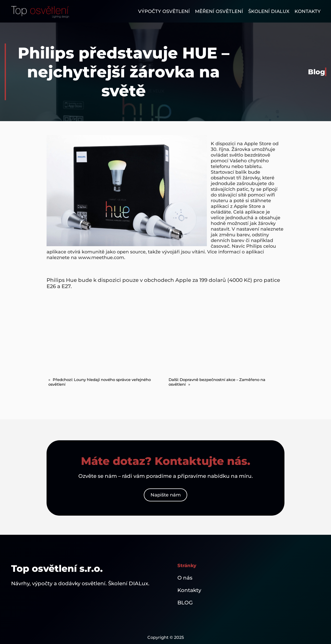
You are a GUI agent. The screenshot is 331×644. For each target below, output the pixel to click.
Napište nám (166, 495)
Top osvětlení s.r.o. (57, 568)
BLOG (185, 603)
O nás (185, 578)
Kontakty (189, 590)
